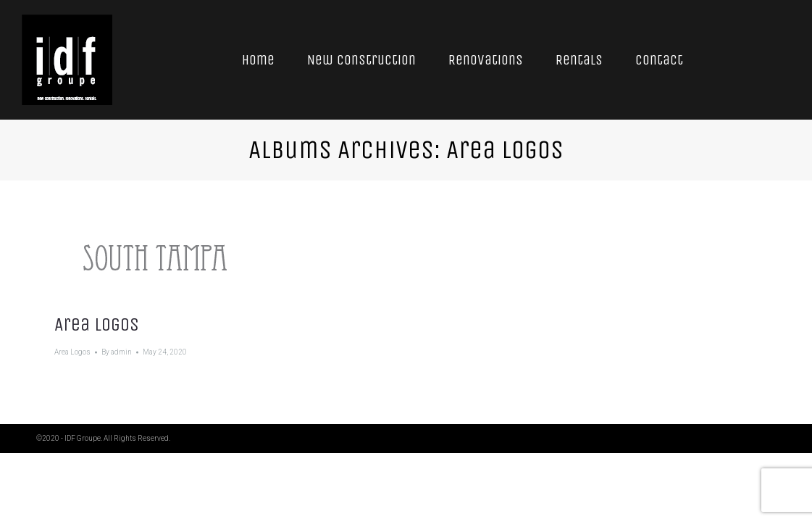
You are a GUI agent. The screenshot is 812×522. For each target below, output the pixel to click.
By (117, 352)
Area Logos (97, 324)
